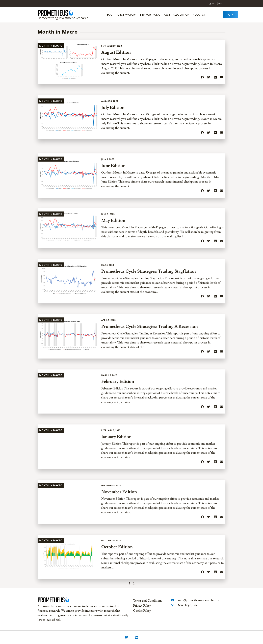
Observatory (127, 15)
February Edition (118, 427)
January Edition (116, 482)
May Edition (113, 262)
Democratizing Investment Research (63, 18)
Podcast (199, 15)
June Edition (113, 211)
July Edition (113, 108)
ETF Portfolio (150, 15)
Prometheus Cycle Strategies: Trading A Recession (150, 372)
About (109, 15)
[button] (202, 78)
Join (220, 3)
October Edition (117, 592)
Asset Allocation (177, 15)
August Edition (116, 53)
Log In (210, 3)
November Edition (119, 537)
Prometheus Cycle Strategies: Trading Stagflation (149, 317)
